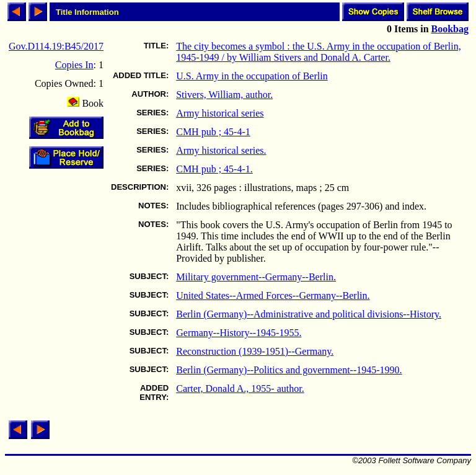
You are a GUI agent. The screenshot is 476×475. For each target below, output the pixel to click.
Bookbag (450, 29)
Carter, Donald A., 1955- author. (240, 388)
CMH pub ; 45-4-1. (214, 169)
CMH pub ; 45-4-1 (213, 132)
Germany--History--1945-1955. (239, 333)
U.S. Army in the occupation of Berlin (252, 76)
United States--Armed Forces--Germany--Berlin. (273, 295)
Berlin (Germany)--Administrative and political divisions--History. (309, 314)
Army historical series (220, 113)
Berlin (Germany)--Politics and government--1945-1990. (289, 370)
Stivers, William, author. (224, 95)
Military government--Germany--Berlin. (256, 277)
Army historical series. (221, 150)
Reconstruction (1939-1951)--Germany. (255, 351)
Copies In (74, 65)
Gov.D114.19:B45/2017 (56, 46)
